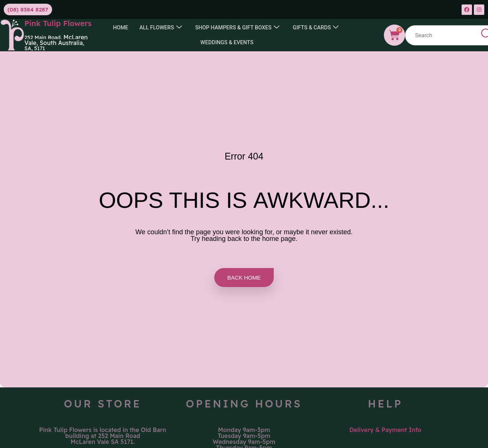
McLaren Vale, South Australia (56, 40)
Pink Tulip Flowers (58, 23)
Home (118, 28)
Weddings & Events (227, 42)
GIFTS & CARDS (318, 28)
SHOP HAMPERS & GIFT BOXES (238, 28)
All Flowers (159, 28)
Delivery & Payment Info (385, 430)
